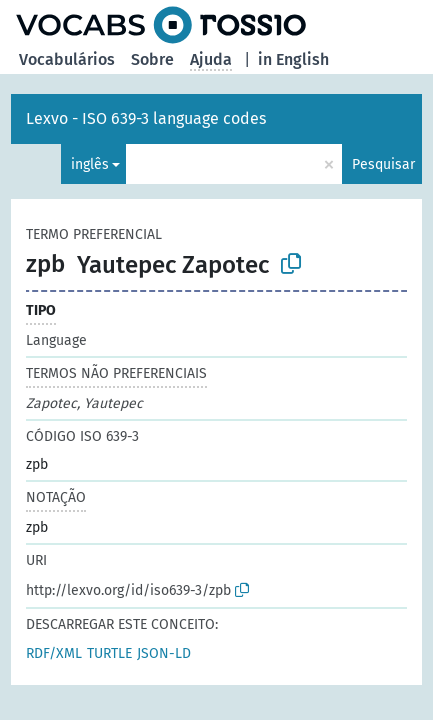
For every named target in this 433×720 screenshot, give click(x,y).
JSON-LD (164, 653)
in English (293, 59)
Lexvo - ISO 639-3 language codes (146, 118)
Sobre (152, 59)
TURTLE (109, 653)
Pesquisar (383, 164)
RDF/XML (54, 653)
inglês (90, 164)
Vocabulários (67, 59)
